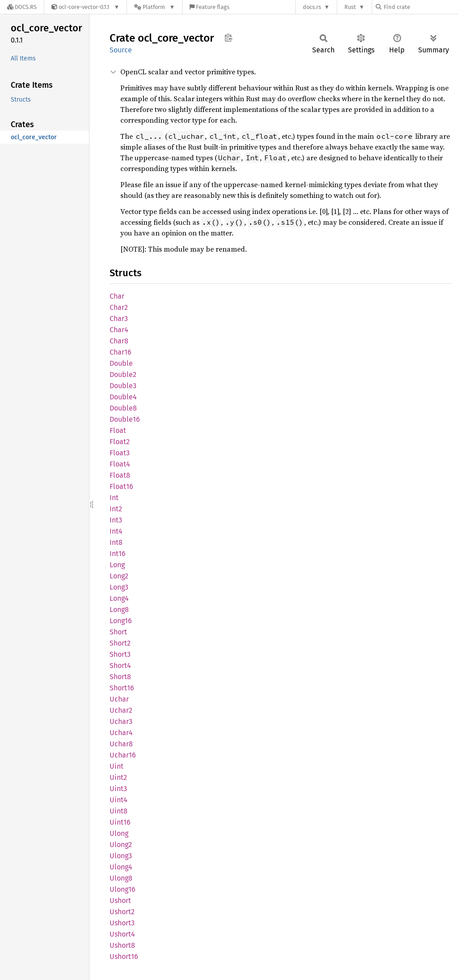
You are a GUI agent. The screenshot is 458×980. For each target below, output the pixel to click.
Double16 (125, 419)
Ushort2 (122, 912)
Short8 (120, 677)
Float (118, 430)
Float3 (120, 453)
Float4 (120, 464)
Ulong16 (123, 889)
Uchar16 (123, 755)
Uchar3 (121, 721)
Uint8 (119, 811)
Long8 (119, 610)
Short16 (122, 688)
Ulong (119, 833)
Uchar (119, 699)
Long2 (119, 576)
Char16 (121, 352)
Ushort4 (122, 934)
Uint (117, 766)
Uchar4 (121, 733)
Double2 (123, 374)
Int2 (116, 509)
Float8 (120, 475)
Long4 (119, 598)
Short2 (120, 643)
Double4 (123, 397)
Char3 (119, 319)
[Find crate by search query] (420, 7)
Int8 (116, 542)
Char (117, 296)
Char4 (119, 330)
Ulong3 (121, 856)
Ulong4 (121, 867)
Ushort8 (122, 945)
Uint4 (119, 800)
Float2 (120, 442)
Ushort (120, 901)
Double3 (123, 386)
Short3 (120, 654)
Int (114, 498)
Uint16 (120, 822)
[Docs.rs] (22, 7)
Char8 (119, 341)
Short (118, 632)
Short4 (120, 665)
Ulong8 (121, 878)
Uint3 (118, 789)
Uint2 (118, 777)
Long (117, 565)
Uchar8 (121, 744)
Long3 (119, 587)
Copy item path (228, 38)
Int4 (116, 531)
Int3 (116, 520)
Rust (350, 7)
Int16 (118, 554)
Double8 (123, 408)
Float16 (121, 486)
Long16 (121, 621)
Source (121, 50)
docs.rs (312, 7)
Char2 (119, 307)
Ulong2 (121, 845)
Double (121, 363)
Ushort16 (124, 956)
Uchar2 (121, 710)
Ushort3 (122, 923)
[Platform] (155, 7)
